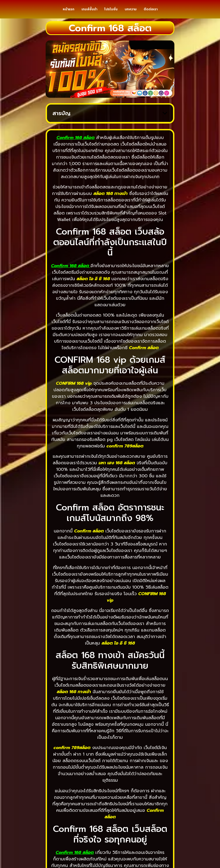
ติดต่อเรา (151, 12)
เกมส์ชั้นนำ (89, 12)
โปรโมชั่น (111, 12)
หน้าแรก (69, 12)
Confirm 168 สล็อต (70, 272)
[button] (165, 119)
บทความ (131, 12)
